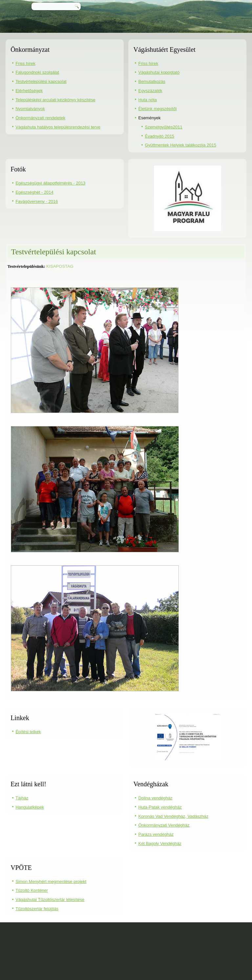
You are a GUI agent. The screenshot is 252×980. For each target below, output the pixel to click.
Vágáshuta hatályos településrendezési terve (58, 127)
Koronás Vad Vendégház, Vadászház (173, 816)
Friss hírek (25, 63)
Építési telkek (28, 732)
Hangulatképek (30, 807)
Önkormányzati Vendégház (164, 825)
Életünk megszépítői (157, 109)
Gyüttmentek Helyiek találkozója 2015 (180, 145)
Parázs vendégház (156, 834)
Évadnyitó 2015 (159, 136)
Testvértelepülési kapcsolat (41, 81)
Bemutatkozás (152, 81)
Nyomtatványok (30, 109)
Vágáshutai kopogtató (159, 72)
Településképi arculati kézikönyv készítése (55, 100)
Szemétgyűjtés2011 (163, 127)
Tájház (22, 798)
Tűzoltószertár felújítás (37, 909)
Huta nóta (147, 100)
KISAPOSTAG (60, 266)
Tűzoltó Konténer (32, 890)
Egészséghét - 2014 (34, 192)
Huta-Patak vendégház (160, 807)
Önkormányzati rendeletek (40, 118)
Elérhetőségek (29, 91)
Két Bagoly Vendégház (160, 843)
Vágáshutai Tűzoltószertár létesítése (50, 900)
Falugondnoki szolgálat (37, 72)
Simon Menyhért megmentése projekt (51, 882)
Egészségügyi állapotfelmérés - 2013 (50, 183)
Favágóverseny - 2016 (37, 201)
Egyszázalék (150, 91)
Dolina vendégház (155, 798)
